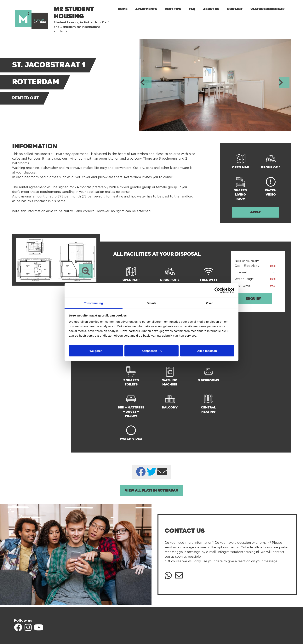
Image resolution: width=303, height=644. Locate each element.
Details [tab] (151, 303)
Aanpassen (152, 351)
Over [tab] (210, 303)
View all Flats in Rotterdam (152, 490)
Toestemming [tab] (94, 303)
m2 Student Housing (74, 13)
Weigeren (96, 351)
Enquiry (253, 299)
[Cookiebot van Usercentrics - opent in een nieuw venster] (217, 290)
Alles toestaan (207, 351)
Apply (256, 212)
